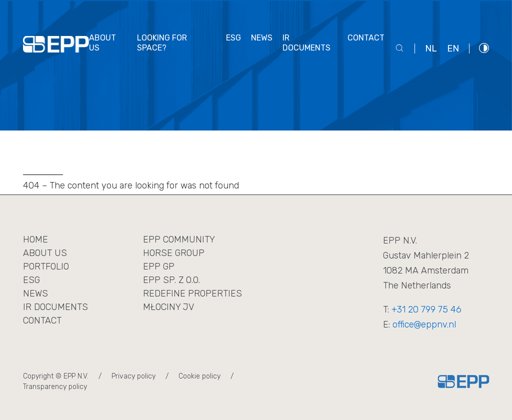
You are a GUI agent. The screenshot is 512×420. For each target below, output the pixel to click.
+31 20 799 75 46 (426, 309)
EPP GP (159, 266)
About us (102, 43)
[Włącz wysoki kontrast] (484, 47)
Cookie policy (199, 376)
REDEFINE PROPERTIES (192, 293)
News (262, 38)
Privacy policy (133, 376)
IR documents (306, 43)
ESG (233, 38)
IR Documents (55, 307)
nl (431, 48)
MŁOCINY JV (168, 307)
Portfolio (46, 266)
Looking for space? (162, 43)
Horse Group (174, 253)
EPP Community (179, 239)
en (453, 48)
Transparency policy (55, 387)
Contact (366, 38)
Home (35, 239)
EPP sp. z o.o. (171, 280)
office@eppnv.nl (424, 324)
